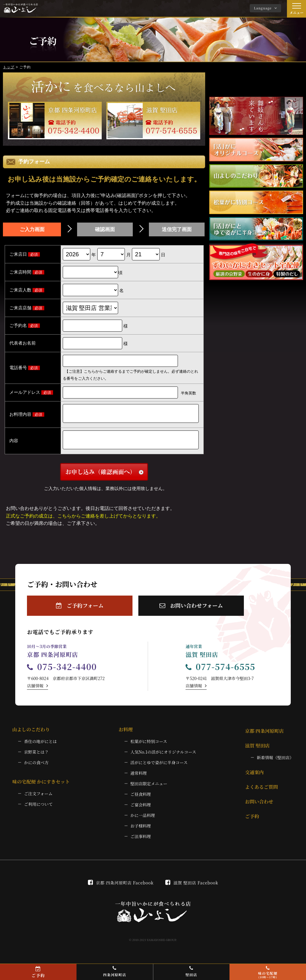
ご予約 (252, 821)
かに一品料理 (143, 820)
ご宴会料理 (141, 809)
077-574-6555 (220, 671)
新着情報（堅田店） (275, 762)
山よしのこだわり (31, 734)
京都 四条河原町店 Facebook (121, 887)
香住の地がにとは (40, 746)
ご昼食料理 (141, 799)
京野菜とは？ (36, 757)
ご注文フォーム (38, 798)
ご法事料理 (141, 841)
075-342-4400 (62, 671)
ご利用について (38, 809)
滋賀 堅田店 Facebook (192, 887)
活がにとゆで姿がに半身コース (159, 767)
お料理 (126, 734)
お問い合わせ (259, 806)
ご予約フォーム (80, 610)
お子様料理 (141, 830)
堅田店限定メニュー (149, 788)
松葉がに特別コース (149, 746)
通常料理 (139, 778)
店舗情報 (38, 690)
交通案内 (254, 777)
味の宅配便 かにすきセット (41, 786)
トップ (9, 67)
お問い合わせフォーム (191, 610)
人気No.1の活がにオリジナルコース (163, 757)
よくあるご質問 (261, 792)
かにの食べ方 (36, 767)
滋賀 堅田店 (257, 750)
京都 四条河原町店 (264, 736)
